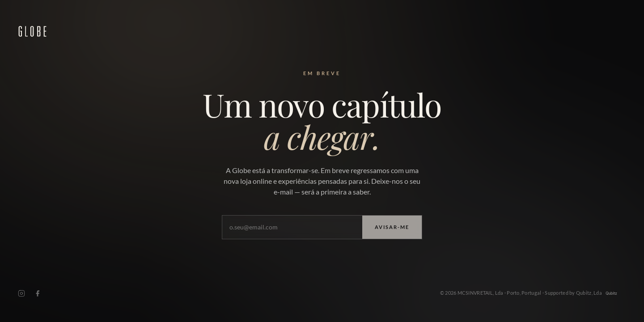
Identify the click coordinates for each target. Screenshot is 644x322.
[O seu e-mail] (292, 228)
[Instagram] (21, 295)
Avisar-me (392, 227)
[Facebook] (38, 295)
